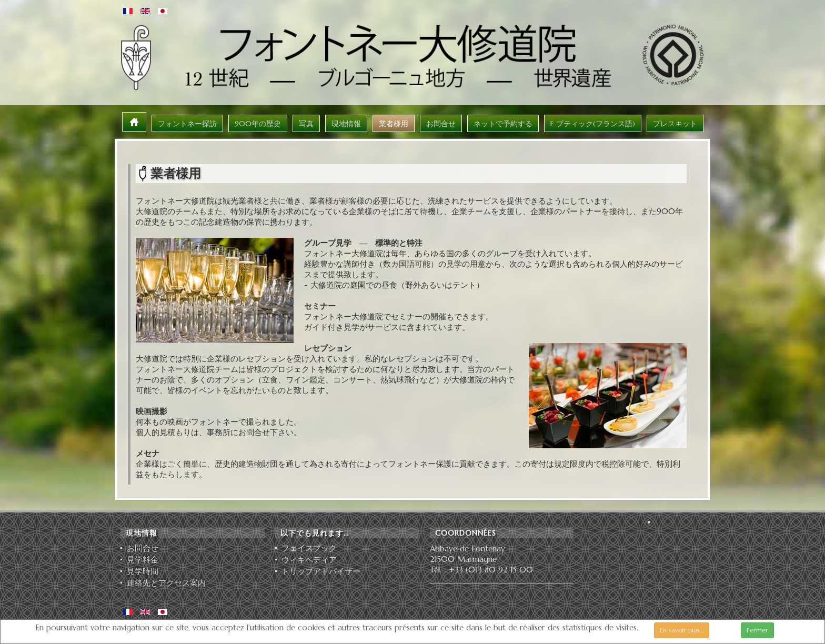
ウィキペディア (309, 560)
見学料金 (143, 560)
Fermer (757, 630)
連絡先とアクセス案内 (166, 583)
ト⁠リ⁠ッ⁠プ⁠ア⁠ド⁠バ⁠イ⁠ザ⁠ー (321, 571)
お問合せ (143, 548)
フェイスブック (309, 548)
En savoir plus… (682, 630)
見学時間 (143, 571)
